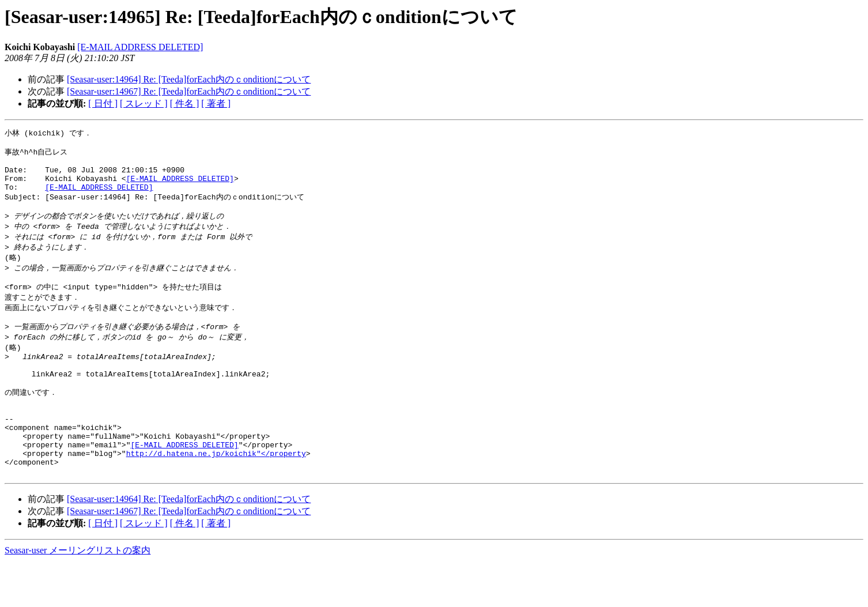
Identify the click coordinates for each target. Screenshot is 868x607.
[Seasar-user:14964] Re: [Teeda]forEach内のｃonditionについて (189, 79)
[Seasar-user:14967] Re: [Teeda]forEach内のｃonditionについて (189, 91)
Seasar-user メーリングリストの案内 (78, 596)
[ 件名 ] (185, 103)
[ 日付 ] (103, 103)
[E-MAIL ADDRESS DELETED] (140, 47)
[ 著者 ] (216, 103)
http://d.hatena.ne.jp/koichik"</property (216, 495)
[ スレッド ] (144, 103)
